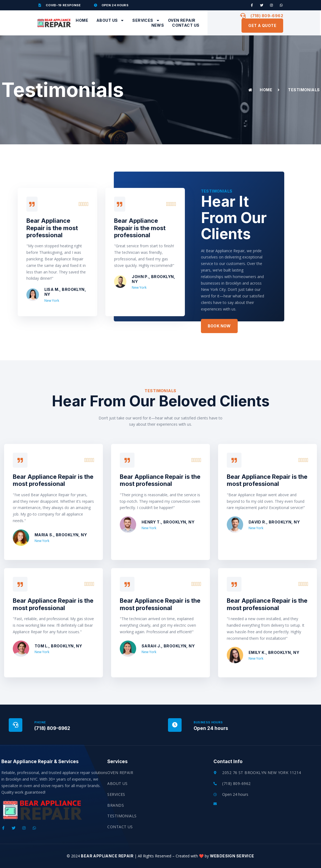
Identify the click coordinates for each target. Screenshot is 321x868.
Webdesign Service (232, 856)
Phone (40, 722)
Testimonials (122, 816)
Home (82, 20)
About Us (110, 20)
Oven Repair (182, 20)
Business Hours (208, 722)
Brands (116, 805)
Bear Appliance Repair (107, 856)
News (158, 25)
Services (146, 20)
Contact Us (186, 25)
